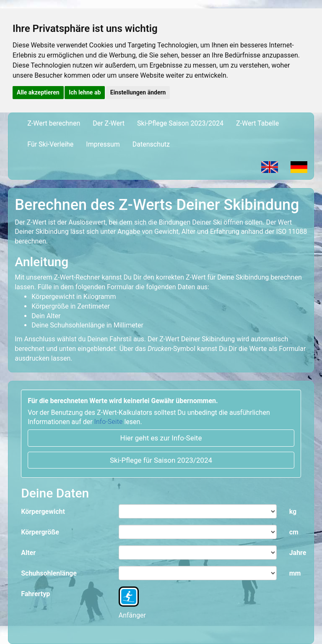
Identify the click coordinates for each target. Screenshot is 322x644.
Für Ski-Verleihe (50, 144)
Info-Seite (109, 422)
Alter (28, 553)
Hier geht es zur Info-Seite (161, 438)
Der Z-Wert (109, 123)
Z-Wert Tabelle (257, 123)
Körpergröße (40, 532)
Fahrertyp (35, 594)
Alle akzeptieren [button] (38, 92)
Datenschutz (154, 144)
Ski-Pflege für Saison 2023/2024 (161, 460)
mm (295, 573)
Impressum (106, 144)
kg (293, 512)
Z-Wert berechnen (57, 123)
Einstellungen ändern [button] (138, 92)
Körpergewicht (43, 512)
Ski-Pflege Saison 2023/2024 (180, 123)
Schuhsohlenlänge (49, 573)
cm (294, 532)
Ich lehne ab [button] (85, 92)
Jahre (298, 553)
